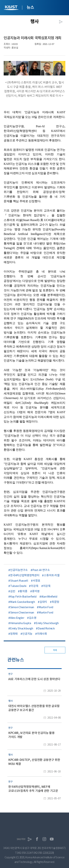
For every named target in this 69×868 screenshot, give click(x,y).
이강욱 (34, 586)
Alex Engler (17, 618)
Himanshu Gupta (21, 623)
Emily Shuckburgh (47, 623)
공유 (61, 22)
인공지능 (27, 634)
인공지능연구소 (19, 570)
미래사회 (42, 634)
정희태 (14, 634)
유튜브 (52, 839)
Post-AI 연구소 (41, 570)
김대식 (43, 602)
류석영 (36, 591)
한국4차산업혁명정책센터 (25, 575)
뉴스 (30, 7)
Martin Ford (46, 607)
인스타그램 (44, 839)
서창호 (37, 581)
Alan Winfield (49, 597)
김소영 (33, 618)
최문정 (55, 602)
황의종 (23, 591)
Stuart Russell (19, 581)
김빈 (13, 591)
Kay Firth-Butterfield (23, 597)
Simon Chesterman (22, 607)
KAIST (12, 8)
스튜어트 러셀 (52, 575)
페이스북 (37, 839)
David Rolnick (46, 628)
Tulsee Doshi (18, 586)
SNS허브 (21, 839)
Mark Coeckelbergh (23, 602)
